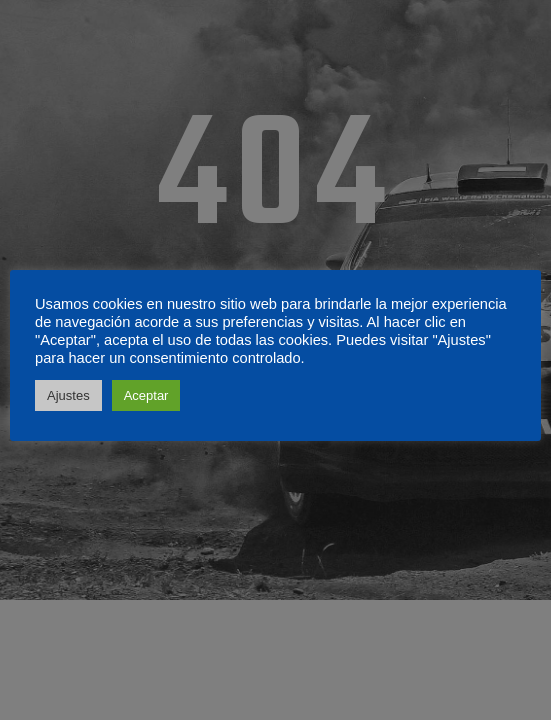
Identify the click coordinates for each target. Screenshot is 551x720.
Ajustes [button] (68, 395)
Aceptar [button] (146, 395)
